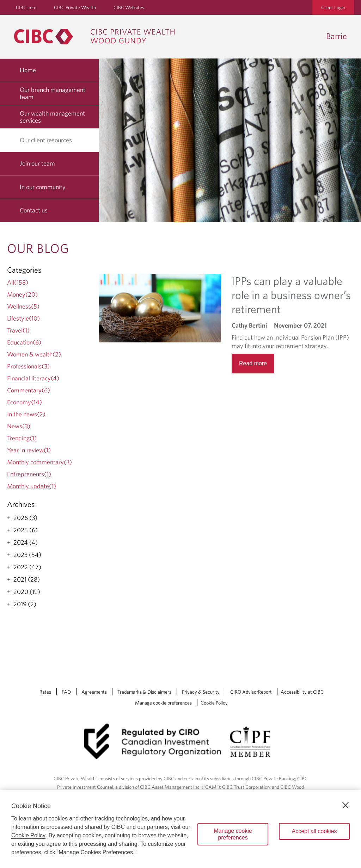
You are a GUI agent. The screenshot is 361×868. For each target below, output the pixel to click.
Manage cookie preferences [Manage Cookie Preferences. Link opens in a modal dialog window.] (163, 703)
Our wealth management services (52, 117)
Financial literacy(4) (33, 378)
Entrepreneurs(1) (29, 474)
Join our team (37, 163)
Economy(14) (25, 402)
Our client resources (48, 140)
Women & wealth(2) (34, 354)
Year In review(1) (29, 450)
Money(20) (22, 294)
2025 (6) (26, 530)
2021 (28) (27, 579)
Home (28, 70)
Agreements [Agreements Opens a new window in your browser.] (94, 692)
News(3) (19, 426)
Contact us (34, 210)
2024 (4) (26, 542)
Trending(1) (22, 438)
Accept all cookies (314, 831)
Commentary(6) (29, 390)
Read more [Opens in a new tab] (253, 363)
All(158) (18, 282)
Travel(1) (18, 330)
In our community (43, 187)
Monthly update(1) (32, 486)
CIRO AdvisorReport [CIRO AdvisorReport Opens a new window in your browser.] (251, 692)
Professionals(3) (28, 366)
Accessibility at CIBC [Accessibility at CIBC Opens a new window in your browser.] (302, 692)
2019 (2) (25, 604)
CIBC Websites (129, 7)
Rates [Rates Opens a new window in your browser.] (45, 692)
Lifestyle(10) (23, 318)
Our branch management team (53, 93)
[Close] (345, 805)
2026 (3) (25, 518)
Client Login (333, 7)
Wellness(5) (23, 306)
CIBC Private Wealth (75, 7)
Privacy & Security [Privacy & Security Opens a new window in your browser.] (201, 692)
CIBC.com (26, 7)
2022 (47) (27, 567)
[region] (180, 829)
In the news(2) (26, 414)
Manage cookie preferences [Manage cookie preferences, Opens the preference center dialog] (233, 834)
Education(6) (24, 342)
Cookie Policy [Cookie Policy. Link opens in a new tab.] (214, 703)
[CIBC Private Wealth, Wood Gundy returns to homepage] (98, 37)
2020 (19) (27, 592)
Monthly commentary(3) (39, 462)
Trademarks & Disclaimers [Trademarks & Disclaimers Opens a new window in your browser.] (144, 692)
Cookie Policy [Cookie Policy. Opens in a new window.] (28, 835)
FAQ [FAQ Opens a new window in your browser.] (66, 692)
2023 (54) (27, 555)
